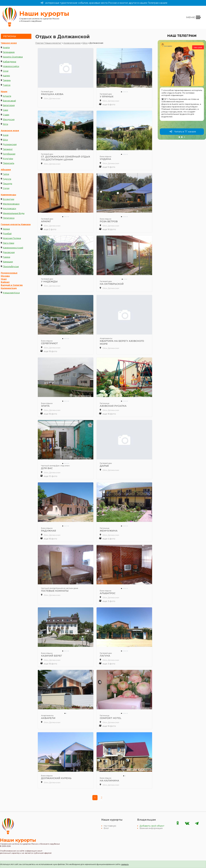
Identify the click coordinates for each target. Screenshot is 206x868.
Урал (4, 279)
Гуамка (7, 257)
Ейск (5, 140)
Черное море (9, 43)
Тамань (7, 80)
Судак (6, 115)
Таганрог (8, 149)
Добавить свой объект (152, 826)
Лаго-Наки (9, 243)
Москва (5, 276)
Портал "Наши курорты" (48, 43)
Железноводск (11, 204)
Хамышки (8, 262)
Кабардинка (9, 62)
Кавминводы (8, 195)
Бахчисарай (9, 101)
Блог (106, 828)
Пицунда (7, 184)
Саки (5, 110)
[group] (182, 90)
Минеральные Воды (14, 213)
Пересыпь (9, 163)
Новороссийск (11, 66)
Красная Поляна (12, 238)
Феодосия (9, 119)
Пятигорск (9, 218)
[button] (179, 137)
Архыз (6, 229)
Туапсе (7, 85)
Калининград (9, 288)
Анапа (6, 47)
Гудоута (7, 179)
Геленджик (9, 52)
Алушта (7, 96)
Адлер (6, 76)
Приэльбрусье (11, 266)
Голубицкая (9, 154)
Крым (4, 92)
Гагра (6, 174)
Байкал (5, 282)
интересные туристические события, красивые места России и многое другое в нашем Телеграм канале (104, 3)
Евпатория (9, 105)
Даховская (9, 252)
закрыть (125, 864)
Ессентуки (9, 199)
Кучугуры (8, 159)
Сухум (6, 188)
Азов (6, 135)
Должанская (10, 144)
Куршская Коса (11, 293)
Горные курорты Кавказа (16, 224)
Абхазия (6, 170)
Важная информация (151, 828)
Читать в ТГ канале (183, 132)
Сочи (6, 71)
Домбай (7, 234)
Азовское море (10, 131)
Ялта (5, 124)
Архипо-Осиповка (13, 57)
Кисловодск (9, 208)
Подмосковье (9, 273)
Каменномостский (13, 248)
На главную (110, 826)
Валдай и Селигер (12, 285)
